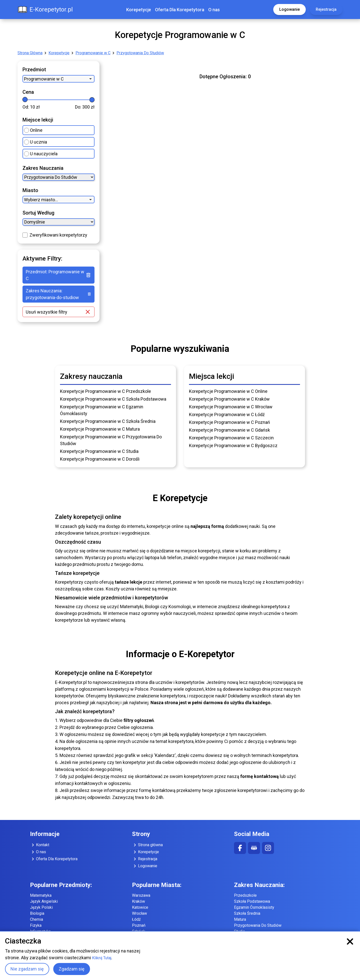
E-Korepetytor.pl (45, 10)
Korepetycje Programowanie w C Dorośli (100, 459)
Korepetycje (139, 10)
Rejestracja (326, 9)
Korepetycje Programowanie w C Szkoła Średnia (108, 421)
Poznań (139, 925)
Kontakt (40, 845)
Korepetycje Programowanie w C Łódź (227, 414)
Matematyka (41, 895)
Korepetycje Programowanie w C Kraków (229, 399)
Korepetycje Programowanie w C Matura (100, 429)
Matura (240, 919)
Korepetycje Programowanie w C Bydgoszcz (233, 445)
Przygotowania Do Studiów (140, 53)
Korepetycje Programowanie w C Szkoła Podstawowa (113, 399)
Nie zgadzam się (27, 969)
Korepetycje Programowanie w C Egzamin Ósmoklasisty (102, 410)
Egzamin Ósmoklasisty (254, 907)
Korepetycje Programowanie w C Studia (99, 451)
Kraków (138, 901)
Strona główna (147, 845)
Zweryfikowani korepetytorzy (58, 235)
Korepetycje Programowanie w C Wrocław (231, 407)
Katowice (140, 907)
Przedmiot (34, 70)
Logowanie (289, 9)
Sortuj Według (38, 213)
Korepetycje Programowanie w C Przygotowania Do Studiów (111, 440)
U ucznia (35, 142)
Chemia (36, 919)
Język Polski (41, 907)
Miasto (30, 190)
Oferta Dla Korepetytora (180, 10)
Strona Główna (30, 53)
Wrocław (139, 913)
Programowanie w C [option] (44, 79)
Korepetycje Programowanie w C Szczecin (231, 438)
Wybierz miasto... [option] (41, 200)
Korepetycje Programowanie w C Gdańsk (229, 430)
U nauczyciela (41, 154)
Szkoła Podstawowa (252, 901)
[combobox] (58, 79)
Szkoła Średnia (247, 913)
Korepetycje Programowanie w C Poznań (229, 422)
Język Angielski (44, 901)
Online (33, 130)
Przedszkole (245, 895)
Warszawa (141, 895)
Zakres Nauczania (43, 168)
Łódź (136, 919)
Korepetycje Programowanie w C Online (228, 391)
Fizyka (36, 925)
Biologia (37, 913)
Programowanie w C (93, 53)
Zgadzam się (72, 969)
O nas (214, 10)
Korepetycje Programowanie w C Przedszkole (105, 391)
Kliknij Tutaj (102, 958)
